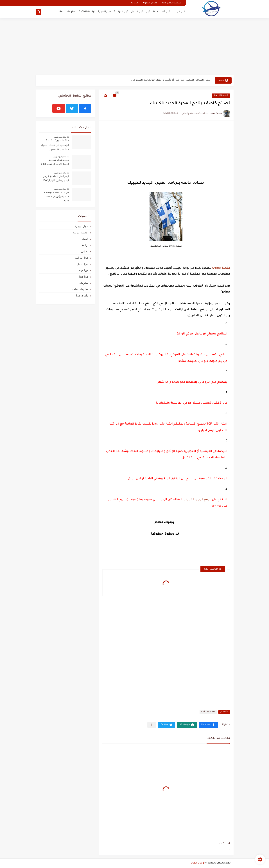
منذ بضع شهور (60, 137)
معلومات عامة (68, 12)
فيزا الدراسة (121, 12)
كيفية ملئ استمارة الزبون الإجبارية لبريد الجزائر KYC (56, 179)
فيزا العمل (137, 12)
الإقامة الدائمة (87, 12)
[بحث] (38, 12)
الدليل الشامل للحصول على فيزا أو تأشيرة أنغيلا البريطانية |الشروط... (171, 80)
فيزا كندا (165, 12)
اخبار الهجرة (82, 226)
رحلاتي (85, 251)
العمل (85, 239)
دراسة (85, 245)
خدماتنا (135, 3)
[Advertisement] (135, 47)
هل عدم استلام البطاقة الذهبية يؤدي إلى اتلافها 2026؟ (57, 197)
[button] (208, 725)
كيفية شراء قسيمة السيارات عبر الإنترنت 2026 (55, 162)
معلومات (84, 283)
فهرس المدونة (150, 3)
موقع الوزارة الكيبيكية (197, 500)
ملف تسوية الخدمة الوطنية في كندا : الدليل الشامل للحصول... (55, 145)
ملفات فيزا (152, 12)
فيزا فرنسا (179, 12)
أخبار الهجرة (105, 12)
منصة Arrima (221, 268)
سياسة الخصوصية (171, 3)
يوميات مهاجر (198, 863)
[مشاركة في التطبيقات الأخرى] (152, 725)
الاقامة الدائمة (221, 96)
